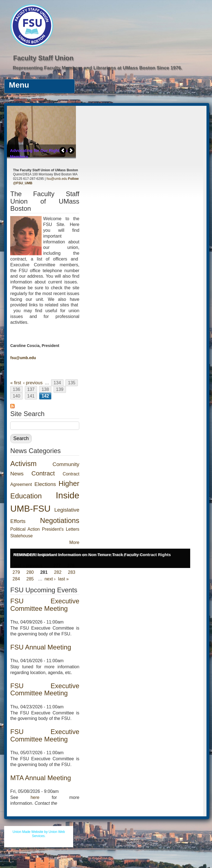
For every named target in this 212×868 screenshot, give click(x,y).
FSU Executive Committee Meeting (45, 605)
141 (31, 396)
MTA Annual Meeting (41, 778)
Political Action (25, 529)
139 (60, 389)
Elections (45, 484)
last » (63, 579)
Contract (43, 473)
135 (72, 383)
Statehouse (21, 536)
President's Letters (61, 529)
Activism (23, 464)
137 (31, 389)
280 (30, 572)
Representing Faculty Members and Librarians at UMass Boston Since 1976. (97, 68)
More (74, 542)
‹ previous (33, 383)
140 (16, 396)
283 (72, 572)
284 (16, 579)
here (35, 797)
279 (16, 572)
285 (30, 579)
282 (58, 572)
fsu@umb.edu (57, 179)
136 (16, 389)
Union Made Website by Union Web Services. (39, 834)
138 (45, 389)
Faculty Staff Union (43, 58)
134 (57, 383)
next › (50, 579)
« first (16, 383)
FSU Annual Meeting (41, 647)
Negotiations (60, 520)
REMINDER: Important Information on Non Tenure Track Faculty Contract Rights (92, 555)
